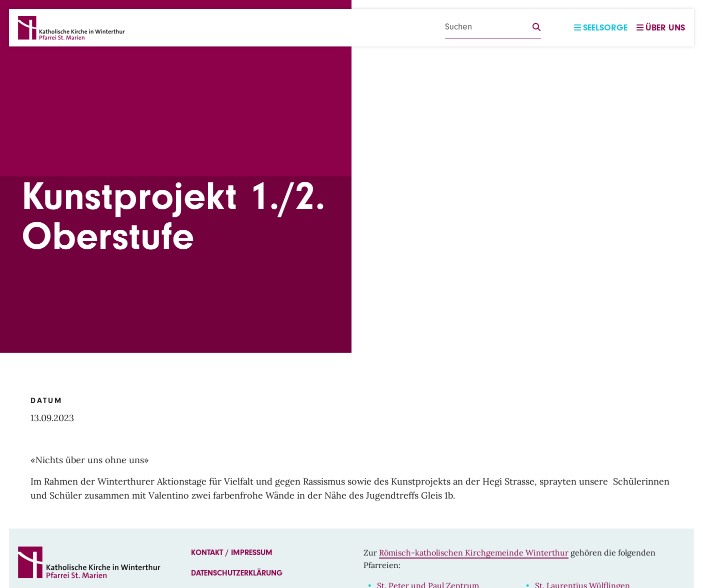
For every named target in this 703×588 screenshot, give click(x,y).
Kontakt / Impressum (232, 553)
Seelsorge (601, 28)
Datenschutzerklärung (237, 573)
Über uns (661, 28)
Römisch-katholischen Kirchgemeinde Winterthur (474, 553)
